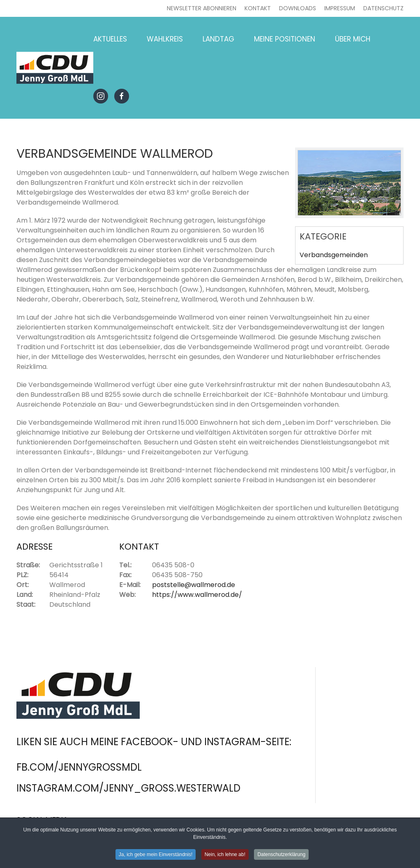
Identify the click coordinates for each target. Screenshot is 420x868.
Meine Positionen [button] (285, 39)
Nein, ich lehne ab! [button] (225, 856)
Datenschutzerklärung (281, 856)
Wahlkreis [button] (165, 39)
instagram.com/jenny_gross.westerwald (128, 788)
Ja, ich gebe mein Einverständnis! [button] (156, 856)
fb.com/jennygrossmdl (79, 767)
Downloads (298, 8)
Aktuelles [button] (110, 39)
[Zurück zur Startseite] (55, 68)
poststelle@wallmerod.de (194, 585)
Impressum (340, 8)
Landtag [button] (218, 39)
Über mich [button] (353, 39)
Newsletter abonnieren (202, 8)
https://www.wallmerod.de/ (197, 595)
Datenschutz (383, 8)
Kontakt (258, 8)
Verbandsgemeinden (334, 255)
